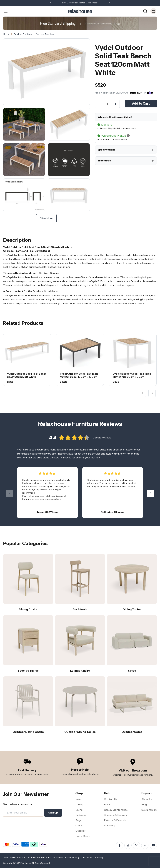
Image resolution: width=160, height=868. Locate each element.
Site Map (99, 857)
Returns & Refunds (115, 820)
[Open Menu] (6, 11)
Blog (144, 804)
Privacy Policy (72, 857)
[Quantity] (107, 104)
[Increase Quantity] (116, 104)
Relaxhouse (26, 863)
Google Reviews (102, 438)
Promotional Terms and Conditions (45, 857)
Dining (79, 804)
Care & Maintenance (116, 810)
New (78, 799)
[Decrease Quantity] (99, 104)
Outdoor (80, 831)
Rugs (78, 820)
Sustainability (149, 810)
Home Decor (83, 836)
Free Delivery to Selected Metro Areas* (80, 3)
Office (79, 825)
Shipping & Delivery (116, 815)
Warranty (110, 825)
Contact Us (111, 799)
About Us (147, 799)
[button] (109, 3)
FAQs (107, 804)
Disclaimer (87, 857)
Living (79, 810)
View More (46, 218)
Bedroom (81, 815)
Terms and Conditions (14, 857)
